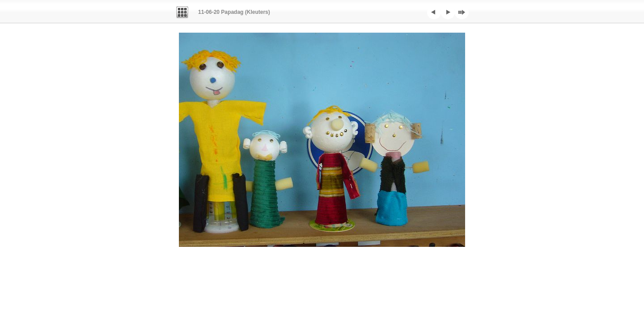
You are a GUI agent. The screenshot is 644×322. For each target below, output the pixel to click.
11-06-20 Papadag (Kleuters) (234, 12)
